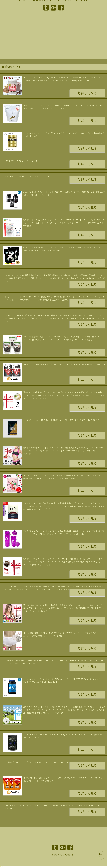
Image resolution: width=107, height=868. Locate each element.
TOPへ (3, 867)
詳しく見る (87, 93)
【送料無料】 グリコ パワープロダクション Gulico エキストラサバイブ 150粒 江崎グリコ (39, 762)
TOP (100, 855)
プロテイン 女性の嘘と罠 (64, 855)
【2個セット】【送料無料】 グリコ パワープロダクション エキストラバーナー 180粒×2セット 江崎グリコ (64, 365)
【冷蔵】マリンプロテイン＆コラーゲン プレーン (24, 161)
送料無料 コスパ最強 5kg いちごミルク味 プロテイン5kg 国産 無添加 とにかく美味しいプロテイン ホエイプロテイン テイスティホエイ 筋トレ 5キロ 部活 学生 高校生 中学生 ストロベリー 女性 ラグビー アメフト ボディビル (64, 451)
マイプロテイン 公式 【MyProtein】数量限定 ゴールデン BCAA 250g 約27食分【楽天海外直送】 (62, 420)
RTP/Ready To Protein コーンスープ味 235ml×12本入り (29, 176)
